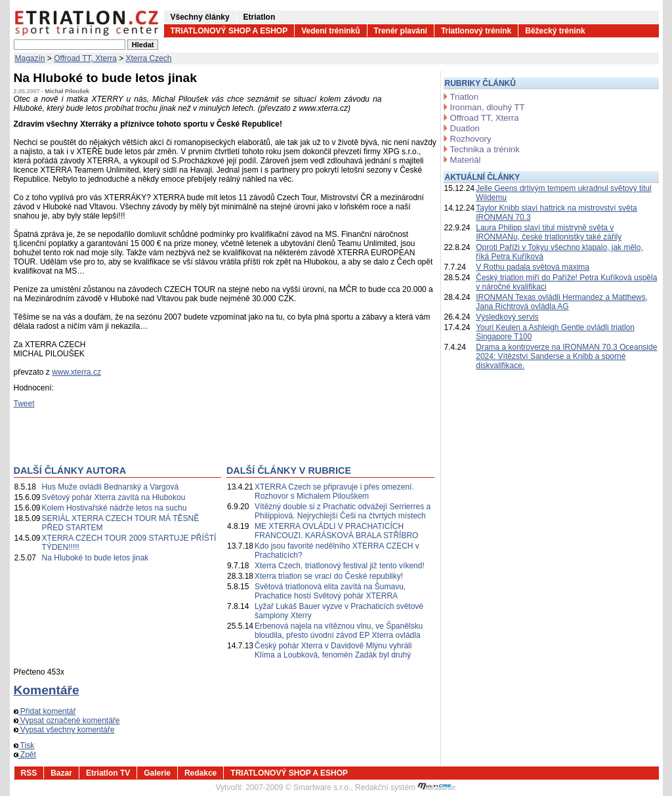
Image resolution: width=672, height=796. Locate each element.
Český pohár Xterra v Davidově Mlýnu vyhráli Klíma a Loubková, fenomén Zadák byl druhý (333, 650)
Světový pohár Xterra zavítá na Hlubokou (114, 497)
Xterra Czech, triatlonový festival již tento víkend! (340, 566)
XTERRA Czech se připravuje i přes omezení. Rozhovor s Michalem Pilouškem (334, 492)
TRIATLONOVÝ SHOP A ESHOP (229, 31)
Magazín (30, 58)
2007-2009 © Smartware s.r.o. (298, 787)
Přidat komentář (45, 711)
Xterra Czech (149, 58)
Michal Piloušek (68, 91)
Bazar (61, 773)
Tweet (24, 404)
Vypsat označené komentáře (67, 721)
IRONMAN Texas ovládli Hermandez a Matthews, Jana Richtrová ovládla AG (562, 302)
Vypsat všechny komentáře (64, 730)
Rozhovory (471, 139)
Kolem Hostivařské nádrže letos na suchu (115, 508)
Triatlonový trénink (476, 31)
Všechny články (200, 17)
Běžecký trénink (555, 31)
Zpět (25, 755)
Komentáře (47, 690)
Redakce (200, 773)
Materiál (466, 160)
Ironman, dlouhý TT (488, 107)
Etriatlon (260, 17)
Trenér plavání (401, 31)
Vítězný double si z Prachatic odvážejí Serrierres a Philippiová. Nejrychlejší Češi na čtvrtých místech (343, 511)
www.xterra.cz (76, 372)
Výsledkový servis (507, 317)
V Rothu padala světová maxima (533, 267)
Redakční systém (406, 787)
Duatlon (465, 128)
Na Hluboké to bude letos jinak (95, 558)
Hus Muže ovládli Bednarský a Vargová (111, 487)
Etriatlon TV (108, 773)
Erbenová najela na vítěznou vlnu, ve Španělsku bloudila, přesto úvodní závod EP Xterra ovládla (339, 631)
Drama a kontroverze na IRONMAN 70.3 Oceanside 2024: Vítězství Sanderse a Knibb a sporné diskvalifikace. (566, 356)
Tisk (24, 745)
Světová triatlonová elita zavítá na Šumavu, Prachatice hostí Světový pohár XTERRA (330, 591)
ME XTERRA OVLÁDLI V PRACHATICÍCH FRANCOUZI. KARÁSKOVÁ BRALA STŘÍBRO (336, 531)
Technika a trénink (485, 149)
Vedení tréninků (330, 31)
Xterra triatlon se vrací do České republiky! (329, 576)
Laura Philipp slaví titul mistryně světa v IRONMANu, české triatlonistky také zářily (549, 232)
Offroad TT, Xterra (85, 58)
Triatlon (464, 97)
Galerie (157, 773)
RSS (29, 773)
